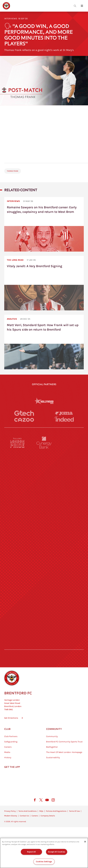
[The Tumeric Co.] (44, 624)
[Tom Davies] (71, 601)
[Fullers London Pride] (17, 443)
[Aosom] (71, 488)
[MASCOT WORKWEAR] (71, 533)
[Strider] (44, 488)
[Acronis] (71, 511)
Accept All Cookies (57, 852)
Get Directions (11, 730)
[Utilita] (17, 556)
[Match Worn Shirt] (44, 579)
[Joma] (64, 413)
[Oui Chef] (71, 579)
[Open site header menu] (82, 6)
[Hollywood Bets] (44, 401)
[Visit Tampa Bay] (44, 533)
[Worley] (44, 511)
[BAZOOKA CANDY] (17, 465)
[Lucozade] (71, 624)
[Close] (85, 842)
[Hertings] (71, 465)
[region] (44, 853)
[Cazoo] (24, 420)
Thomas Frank (13, 171)
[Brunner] (17, 579)
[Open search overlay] (75, 6)
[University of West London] (17, 533)
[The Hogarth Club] (17, 624)
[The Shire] (44, 601)
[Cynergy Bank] (44, 443)
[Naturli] (44, 556)
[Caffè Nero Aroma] (44, 647)
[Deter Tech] (17, 488)
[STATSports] (17, 511)
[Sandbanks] (17, 601)
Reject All (31, 852)
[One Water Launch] (71, 556)
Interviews (11, 19)
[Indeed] (64, 419)
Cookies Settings (44, 862)
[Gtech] (24, 413)
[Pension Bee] (71, 443)
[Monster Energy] (44, 465)
